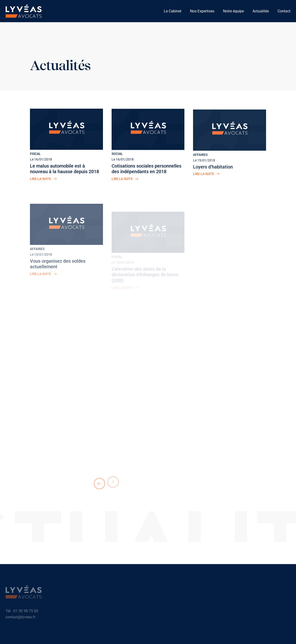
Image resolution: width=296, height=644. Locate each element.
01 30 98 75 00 (26, 612)
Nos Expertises (202, 11)
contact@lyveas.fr (20, 618)
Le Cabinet (173, 11)
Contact (284, 11)
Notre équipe (233, 11)
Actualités (261, 11)
